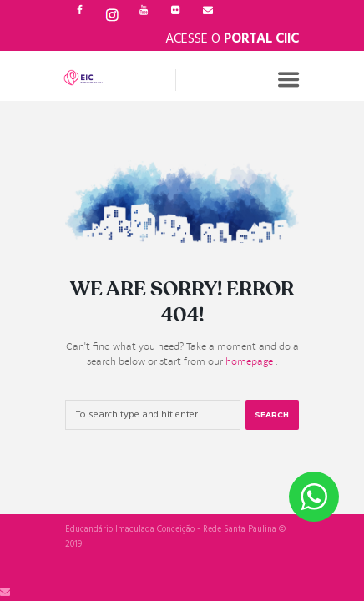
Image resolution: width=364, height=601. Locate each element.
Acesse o (232, 39)
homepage (250, 361)
